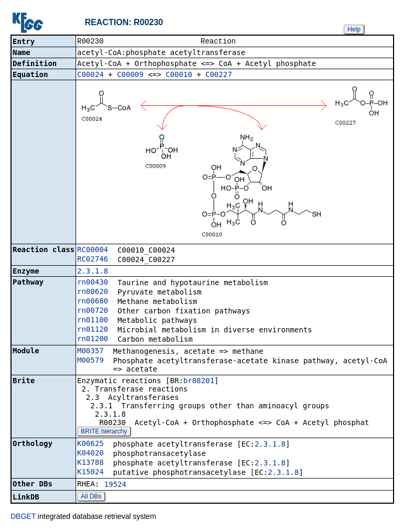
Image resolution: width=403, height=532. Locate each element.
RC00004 (93, 251)
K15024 (91, 473)
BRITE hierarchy (104, 432)
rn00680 (93, 302)
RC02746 (93, 260)
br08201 (199, 382)
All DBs (91, 497)
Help (354, 29)
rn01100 (93, 321)
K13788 (91, 463)
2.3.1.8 (93, 272)
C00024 (91, 75)
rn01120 (93, 330)
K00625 (91, 444)
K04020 (91, 454)
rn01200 (93, 340)
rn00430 (93, 283)
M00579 (91, 361)
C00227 (219, 75)
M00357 (91, 352)
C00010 (179, 75)
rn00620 (93, 292)
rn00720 (93, 311)
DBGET (23, 517)
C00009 (130, 75)
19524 (115, 485)
